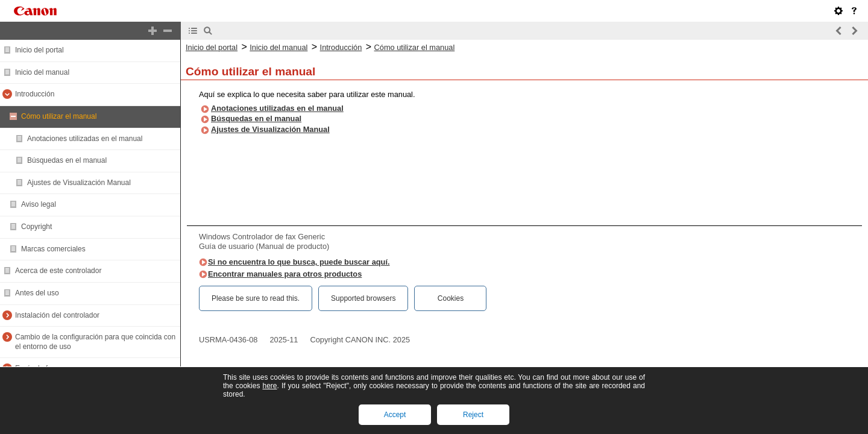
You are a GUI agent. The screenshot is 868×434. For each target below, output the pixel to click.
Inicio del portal (39, 50)
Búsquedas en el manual (67, 160)
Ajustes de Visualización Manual (79, 183)
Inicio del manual (42, 72)
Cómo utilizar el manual (59, 116)
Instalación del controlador (57, 315)
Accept (395, 415)
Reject (473, 415)
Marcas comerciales (53, 249)
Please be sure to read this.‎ (256, 298)
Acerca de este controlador (58, 271)
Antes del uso (37, 293)
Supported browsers (363, 298)
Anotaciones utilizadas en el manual (85, 139)
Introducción (35, 94)
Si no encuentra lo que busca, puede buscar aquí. (299, 262)
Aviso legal (39, 204)
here (269, 386)
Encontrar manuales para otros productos (285, 274)
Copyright (36, 227)
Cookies (451, 298)
